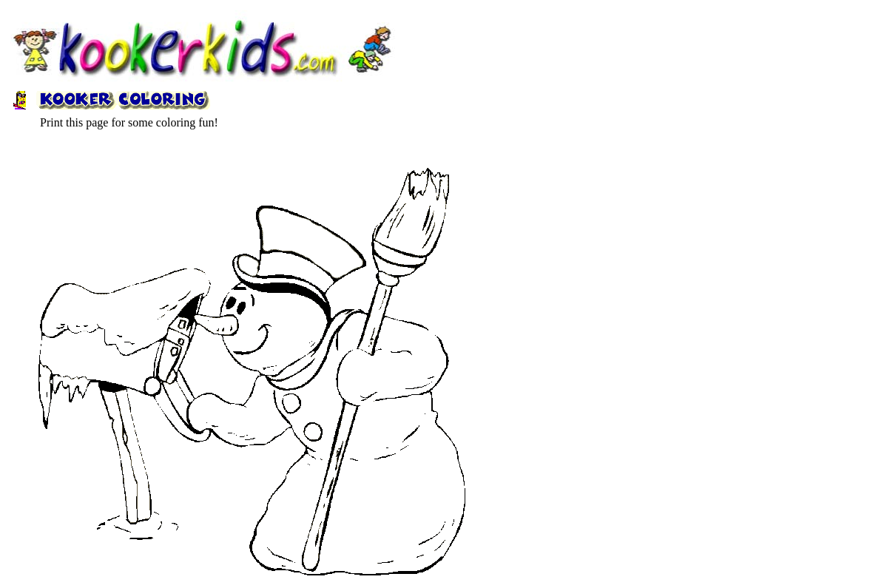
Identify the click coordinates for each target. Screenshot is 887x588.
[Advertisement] (443, 115)
